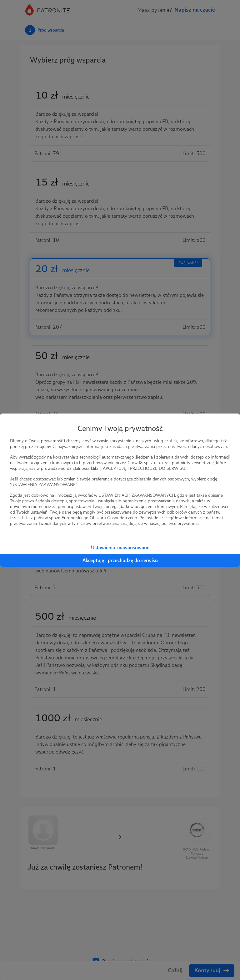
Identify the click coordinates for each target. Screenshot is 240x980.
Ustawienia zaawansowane (120, 548)
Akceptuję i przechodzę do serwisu (120, 560)
